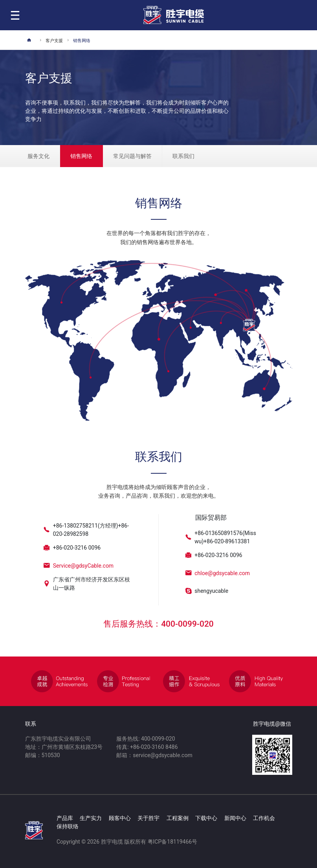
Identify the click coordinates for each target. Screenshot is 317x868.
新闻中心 (235, 818)
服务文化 (38, 156)
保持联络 (68, 826)
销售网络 (81, 156)
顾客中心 (120, 818)
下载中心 (206, 818)
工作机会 (264, 818)
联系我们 (183, 156)
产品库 (65, 818)
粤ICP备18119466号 (173, 842)
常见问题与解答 (132, 156)
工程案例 (178, 818)
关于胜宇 (148, 818)
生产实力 (91, 818)
